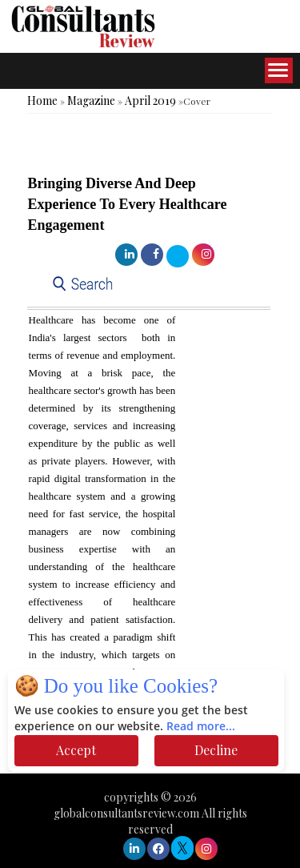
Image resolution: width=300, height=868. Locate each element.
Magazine (91, 100)
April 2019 (150, 100)
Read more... (201, 727)
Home (42, 100)
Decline (216, 750)
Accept (76, 750)
